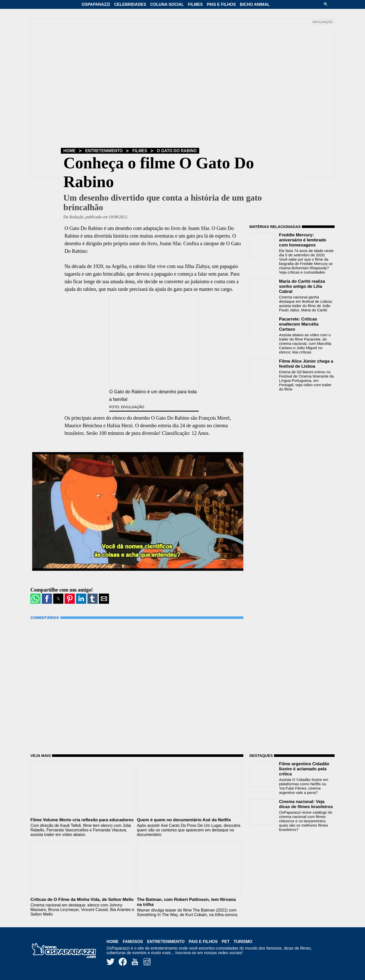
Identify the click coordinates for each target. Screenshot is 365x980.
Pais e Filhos (221, 4)
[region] (287, 427)
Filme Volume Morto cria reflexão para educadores (82, 820)
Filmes (195, 4)
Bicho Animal (255, 4)
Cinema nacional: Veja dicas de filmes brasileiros (306, 804)
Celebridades (130, 4)
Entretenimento (104, 151)
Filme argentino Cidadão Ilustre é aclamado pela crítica (304, 769)
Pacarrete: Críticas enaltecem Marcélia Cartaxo (299, 324)
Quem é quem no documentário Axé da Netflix (184, 820)
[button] (328, 4)
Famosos (133, 942)
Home (69, 151)
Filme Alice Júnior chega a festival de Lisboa (306, 364)
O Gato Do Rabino (177, 151)
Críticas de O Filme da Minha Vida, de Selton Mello (82, 899)
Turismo (243, 942)
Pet (226, 942)
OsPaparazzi (96, 4)
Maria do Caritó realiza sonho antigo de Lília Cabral (302, 286)
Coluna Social (167, 4)
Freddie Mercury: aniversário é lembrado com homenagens (303, 240)
